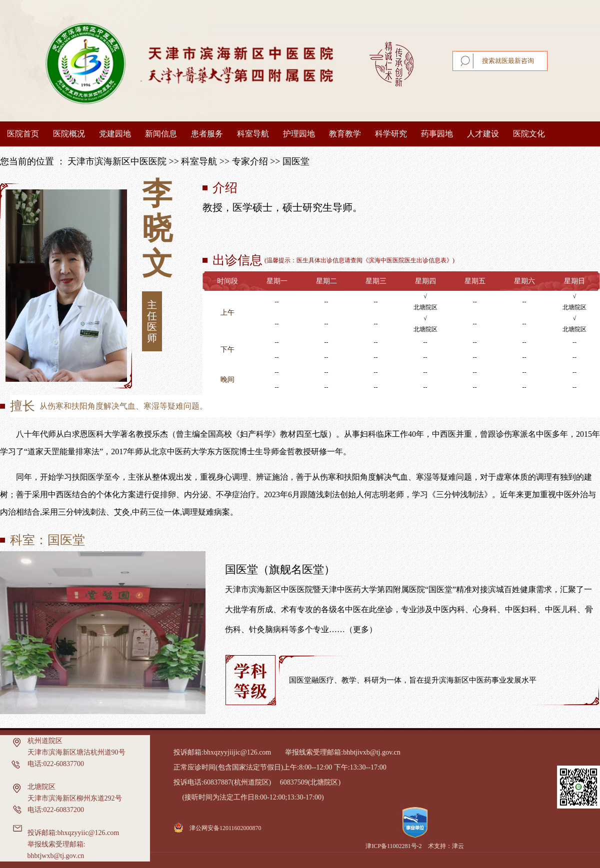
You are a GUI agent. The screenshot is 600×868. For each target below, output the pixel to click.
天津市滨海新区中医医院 (117, 161)
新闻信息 (161, 134)
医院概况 (69, 134)
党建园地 (115, 134)
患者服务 (207, 134)
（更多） (361, 629)
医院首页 (23, 134)
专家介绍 (250, 161)
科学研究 (391, 134)
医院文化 (529, 134)
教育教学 (345, 134)
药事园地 (437, 134)
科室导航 (253, 134)
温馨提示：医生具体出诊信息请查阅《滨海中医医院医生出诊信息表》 (359, 260)
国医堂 (296, 161)
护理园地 (299, 134)
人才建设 (483, 134)
